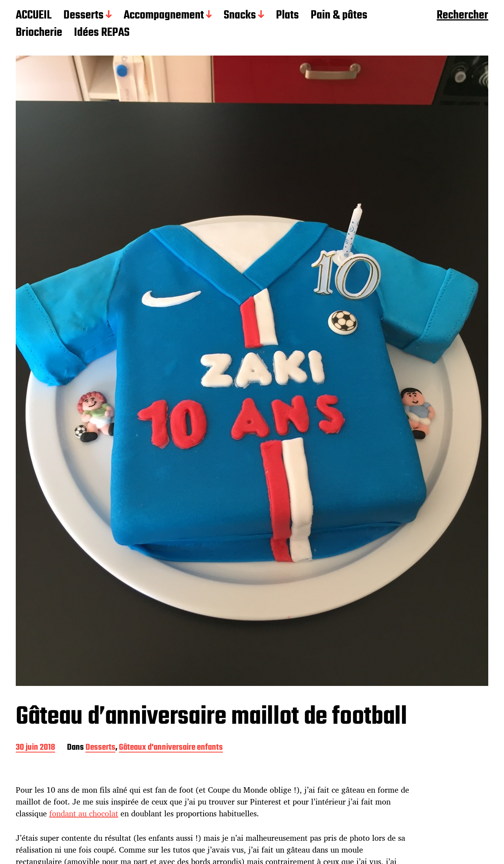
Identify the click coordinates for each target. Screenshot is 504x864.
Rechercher (462, 16)
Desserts (83, 16)
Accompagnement (164, 16)
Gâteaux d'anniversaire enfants (171, 748)
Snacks (240, 16)
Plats (287, 16)
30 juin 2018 (35, 748)
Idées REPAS (102, 33)
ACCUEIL (34, 16)
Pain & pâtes (339, 16)
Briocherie (39, 33)
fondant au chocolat (84, 813)
